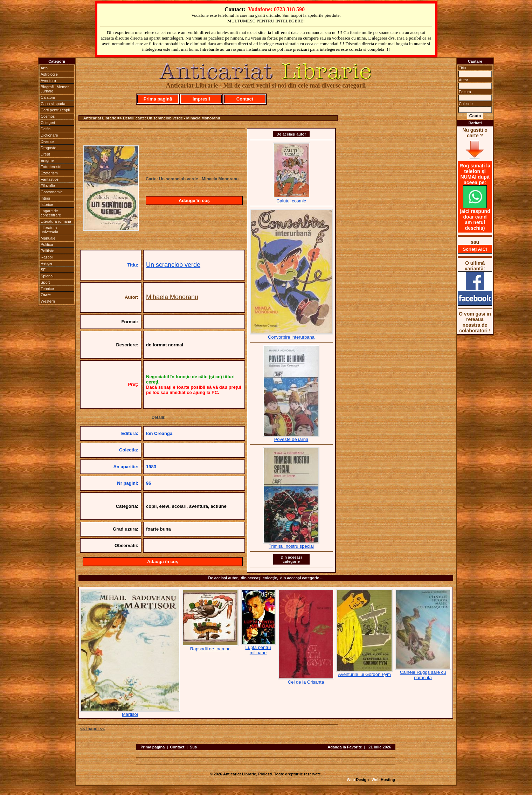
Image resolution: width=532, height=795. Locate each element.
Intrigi (45, 198)
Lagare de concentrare (51, 213)
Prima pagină (158, 99)
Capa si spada (53, 104)
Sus (193, 747)
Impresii (201, 99)
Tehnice (47, 289)
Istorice (47, 205)
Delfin (46, 129)
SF (43, 270)
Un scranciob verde (173, 265)
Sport (45, 282)
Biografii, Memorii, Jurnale (56, 89)
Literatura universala (49, 230)
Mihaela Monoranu (172, 297)
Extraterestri (51, 167)
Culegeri (48, 123)
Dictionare (49, 135)
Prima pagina (153, 747)
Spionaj (47, 276)
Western (48, 301)
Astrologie (49, 74)
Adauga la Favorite (345, 747)
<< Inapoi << (92, 729)
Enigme (47, 160)
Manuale (48, 238)
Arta (44, 68)
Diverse (47, 141)
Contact (245, 99)
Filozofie (48, 186)
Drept (45, 154)
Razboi (47, 257)
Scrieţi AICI (475, 249)
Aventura (48, 81)
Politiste (47, 251)
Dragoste (49, 148)
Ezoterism (49, 173)
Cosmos (48, 116)
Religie (47, 263)
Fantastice (50, 179)
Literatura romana (56, 221)
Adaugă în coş (194, 201)
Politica (47, 244)
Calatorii (48, 97)
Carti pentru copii (55, 110)
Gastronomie (52, 192)
